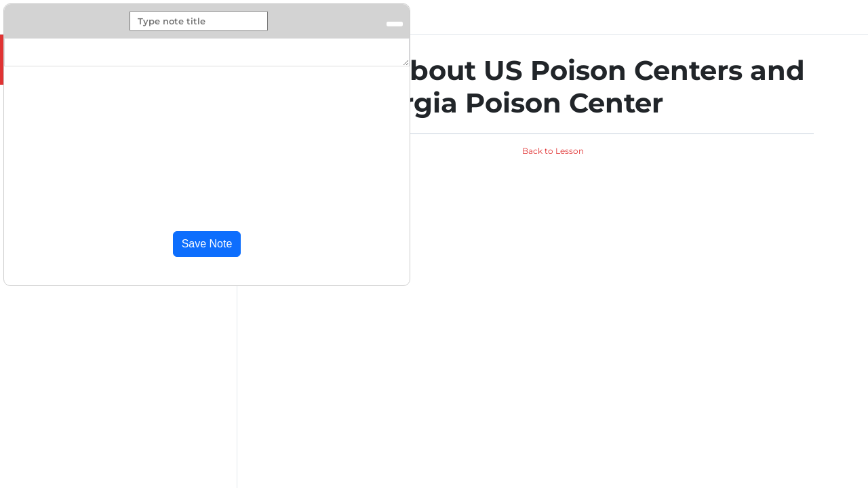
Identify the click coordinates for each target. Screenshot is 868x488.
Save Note (207, 244)
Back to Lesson (553, 151)
